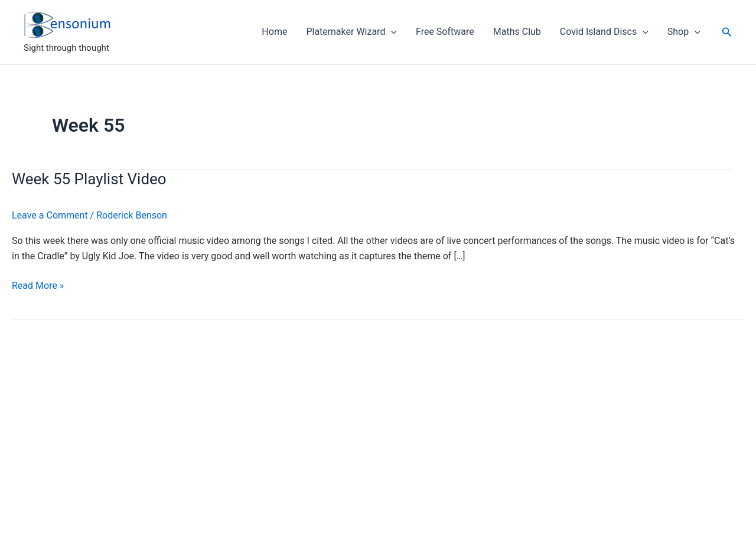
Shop (684, 32)
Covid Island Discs (604, 32)
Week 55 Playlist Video (89, 179)
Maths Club (517, 32)
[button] (727, 32)
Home (274, 32)
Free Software (445, 32)
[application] (391, 32)
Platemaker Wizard (351, 32)
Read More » (38, 286)
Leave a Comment (50, 215)
